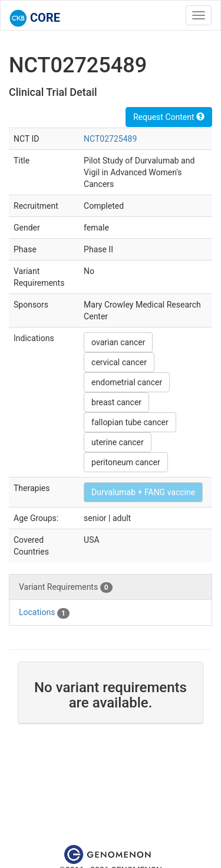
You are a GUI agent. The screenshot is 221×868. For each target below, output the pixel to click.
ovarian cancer (118, 342)
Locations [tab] (44, 613)
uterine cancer (118, 442)
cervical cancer (119, 362)
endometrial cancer (127, 382)
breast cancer (116, 402)
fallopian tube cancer (130, 422)
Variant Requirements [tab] (66, 587)
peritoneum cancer (126, 462)
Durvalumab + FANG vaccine (143, 492)
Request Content (169, 117)
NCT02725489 (110, 139)
